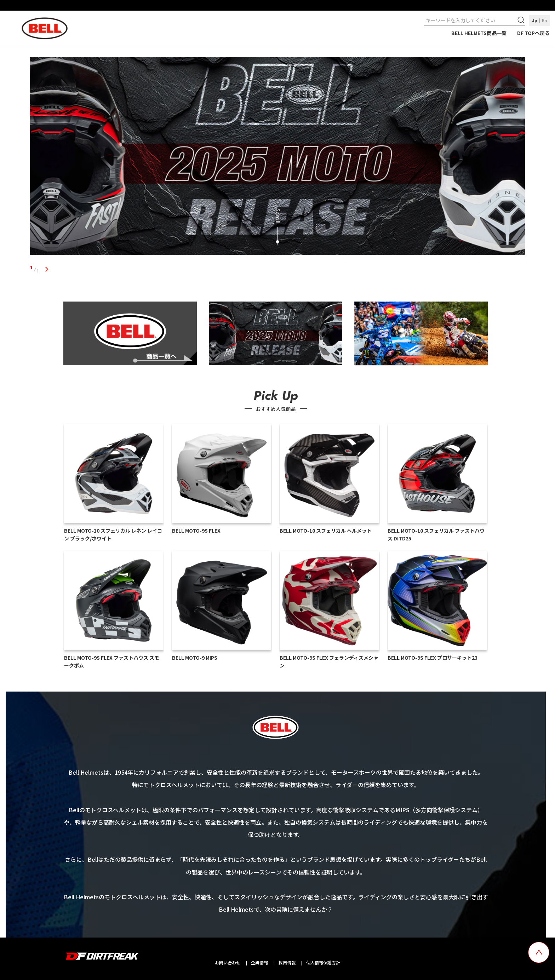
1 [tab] (47, 269)
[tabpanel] (278, 157)
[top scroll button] (539, 952)
